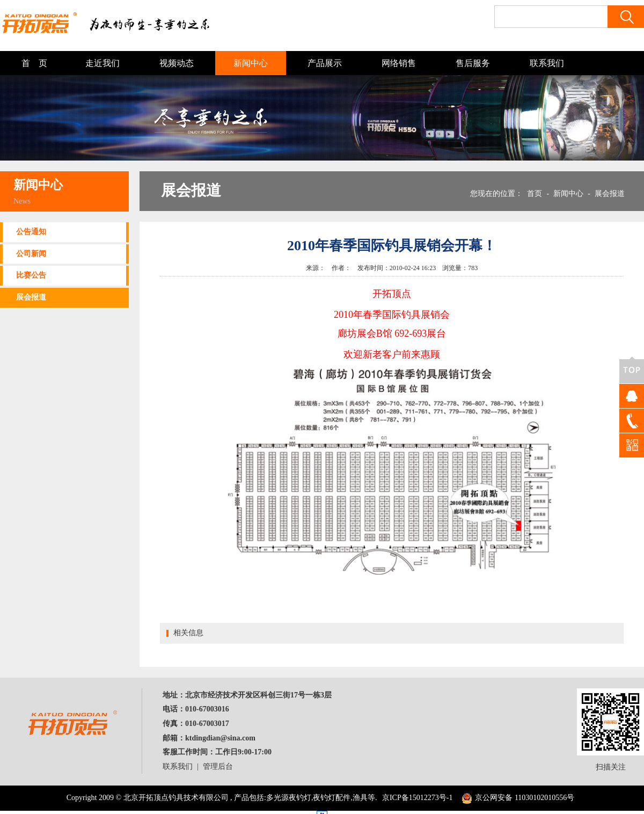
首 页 (34, 63)
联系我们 (547, 63)
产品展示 (325, 63)
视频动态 (177, 63)
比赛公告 (31, 275)
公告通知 (31, 232)
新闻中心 (251, 63)
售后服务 (473, 63)
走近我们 (103, 63)
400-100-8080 (632, 421)
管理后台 (218, 766)
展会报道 (31, 297)
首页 (535, 194)
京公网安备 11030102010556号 (517, 798)
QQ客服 (632, 396)
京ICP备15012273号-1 (417, 798)
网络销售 (399, 63)
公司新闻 (31, 254)
